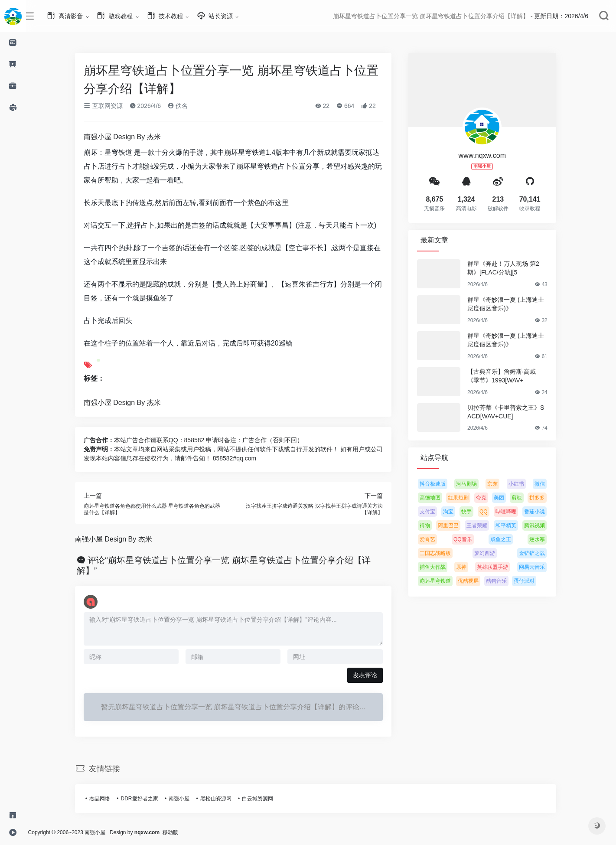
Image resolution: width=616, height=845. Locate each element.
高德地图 (436, 498)
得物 (430, 525)
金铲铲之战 (538, 553)
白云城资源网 (263, 799)
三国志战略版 (441, 553)
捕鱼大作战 (438, 567)
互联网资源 (109, 106)
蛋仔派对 (530, 581)
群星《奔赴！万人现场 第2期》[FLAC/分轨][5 (509, 268)
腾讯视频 (540, 525)
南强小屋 (185, 799)
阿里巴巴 (454, 525)
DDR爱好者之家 (145, 799)
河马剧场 (472, 484)
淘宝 (454, 512)
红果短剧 (464, 498)
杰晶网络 (105, 799)
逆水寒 (543, 539)
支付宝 (433, 512)
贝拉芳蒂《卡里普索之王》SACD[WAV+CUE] (511, 412)
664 (351, 106)
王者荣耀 (482, 525)
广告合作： (104, 440)
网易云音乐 (537, 567)
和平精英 (511, 525)
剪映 (522, 498)
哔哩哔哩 (511, 512)
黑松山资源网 (221, 799)
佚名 (183, 106)
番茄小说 (540, 512)
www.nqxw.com (487, 155)
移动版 (181, 832)
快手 (472, 512)
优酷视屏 (474, 581)
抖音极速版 (438, 484)
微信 (545, 484)
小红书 (521, 484)
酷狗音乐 (502, 581)
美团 (505, 498)
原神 (467, 567)
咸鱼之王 (506, 539)
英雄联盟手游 (498, 567)
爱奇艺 (433, 539)
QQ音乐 (468, 539)
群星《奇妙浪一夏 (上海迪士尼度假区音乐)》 (511, 304)
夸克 (487, 498)
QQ (489, 512)
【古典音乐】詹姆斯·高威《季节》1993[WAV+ (507, 376)
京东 (498, 484)
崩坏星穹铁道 (441, 581)
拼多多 (543, 498)
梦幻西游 (490, 553)
